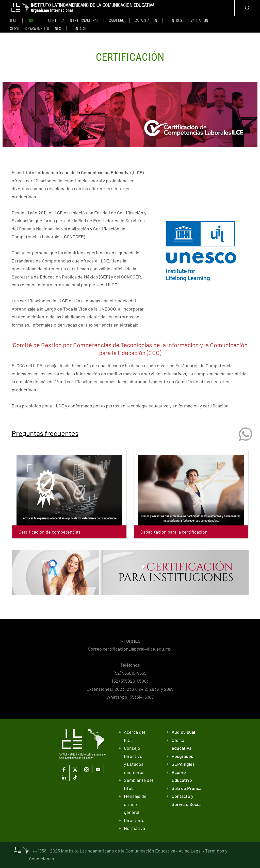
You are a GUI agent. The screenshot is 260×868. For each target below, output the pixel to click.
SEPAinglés (183, 764)
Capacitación (146, 20)
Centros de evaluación (188, 20)
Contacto (80, 28)
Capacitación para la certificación (173, 532)
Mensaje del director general (136, 804)
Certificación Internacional (73, 20)
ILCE (14, 20)
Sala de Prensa (186, 788)
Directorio (134, 820)
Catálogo (117, 20)
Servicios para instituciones (36, 28)
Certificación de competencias (48, 532)
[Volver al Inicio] (83, 8)
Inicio (33, 20)
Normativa (134, 828)
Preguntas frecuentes (45, 433)
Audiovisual (183, 732)
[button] (247, 8)
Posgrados (182, 756)
